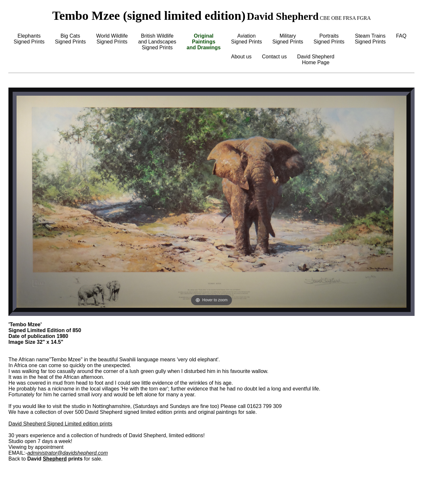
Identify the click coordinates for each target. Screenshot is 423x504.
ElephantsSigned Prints (29, 39)
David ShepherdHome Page (316, 60)
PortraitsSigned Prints (329, 39)
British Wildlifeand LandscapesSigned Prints (157, 42)
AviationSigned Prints (246, 39)
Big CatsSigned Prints (70, 39)
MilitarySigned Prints (288, 39)
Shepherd (55, 459)
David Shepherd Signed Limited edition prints (60, 424)
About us (241, 57)
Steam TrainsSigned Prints (370, 39)
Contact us (274, 57)
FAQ (401, 36)
